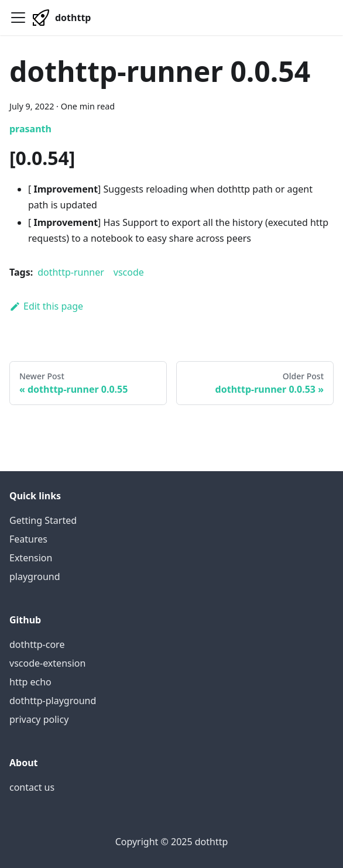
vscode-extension (47, 663)
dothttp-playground (53, 701)
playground (35, 577)
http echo (30, 682)
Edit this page (46, 306)
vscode (129, 272)
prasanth (30, 129)
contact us (32, 787)
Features (28, 539)
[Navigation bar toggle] (18, 18)
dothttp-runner (71, 272)
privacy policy (39, 719)
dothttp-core (37, 644)
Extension (31, 558)
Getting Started (43, 520)
